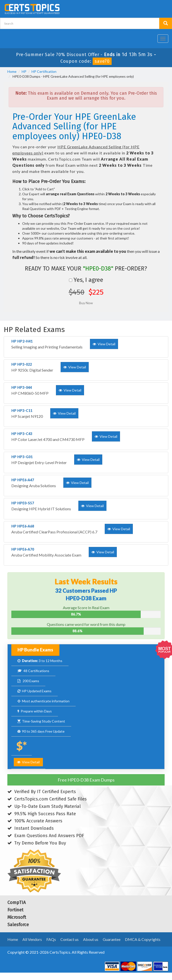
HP (24, 71)
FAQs (51, 939)
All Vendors (32, 939)
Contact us (69, 939)
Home (12, 71)
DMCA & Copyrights (143, 939)
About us (91, 939)
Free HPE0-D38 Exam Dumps (86, 780)
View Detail (28, 762)
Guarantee (112, 939)
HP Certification (44, 71)
